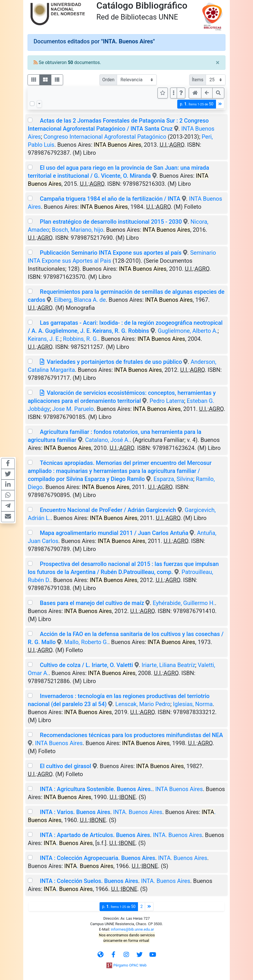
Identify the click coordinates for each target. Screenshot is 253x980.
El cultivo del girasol (66, 766)
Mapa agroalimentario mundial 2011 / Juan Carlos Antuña (114, 533)
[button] (181, 93)
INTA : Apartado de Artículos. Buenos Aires (95, 835)
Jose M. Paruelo (73, 409)
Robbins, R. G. (80, 339)
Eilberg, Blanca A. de (80, 300)
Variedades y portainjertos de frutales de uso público (114, 362)
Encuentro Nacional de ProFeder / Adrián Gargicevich (108, 510)
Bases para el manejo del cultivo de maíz (92, 603)
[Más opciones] (174, 93)
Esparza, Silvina (173, 479)
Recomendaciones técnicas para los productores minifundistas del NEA (131, 735)
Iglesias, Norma (193, 704)
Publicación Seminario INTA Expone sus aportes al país (111, 253)
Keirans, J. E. (44, 339)
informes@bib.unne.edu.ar (133, 929)
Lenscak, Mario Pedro (143, 704)
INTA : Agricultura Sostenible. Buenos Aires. (96, 789)
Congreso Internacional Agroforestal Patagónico (105, 137)
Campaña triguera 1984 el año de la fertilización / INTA (110, 199)
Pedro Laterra (167, 401)
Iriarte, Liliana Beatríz (169, 665)
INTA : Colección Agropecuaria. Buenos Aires (98, 858)
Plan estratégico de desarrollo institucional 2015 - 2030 (111, 222)
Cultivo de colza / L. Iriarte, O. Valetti (86, 665)
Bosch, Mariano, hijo (78, 230)
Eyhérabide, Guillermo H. (184, 603)
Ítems (198, 80)
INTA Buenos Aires (59, 743)
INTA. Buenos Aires (138, 812)
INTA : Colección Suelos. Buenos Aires (89, 881)
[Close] (218, 63)
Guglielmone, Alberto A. (188, 331)
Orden (108, 80)
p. (197, 104)
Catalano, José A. (107, 440)
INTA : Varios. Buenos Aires (75, 812)
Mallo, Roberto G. (86, 642)
